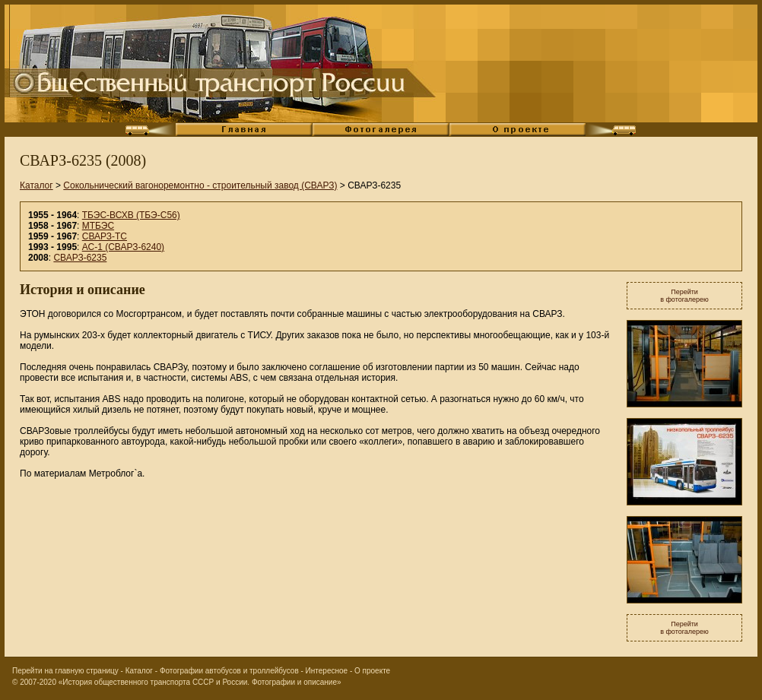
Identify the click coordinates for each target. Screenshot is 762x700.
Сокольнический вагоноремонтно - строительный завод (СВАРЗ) (200, 185)
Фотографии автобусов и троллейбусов (229, 671)
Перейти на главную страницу (65, 671)
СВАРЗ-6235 (80, 258)
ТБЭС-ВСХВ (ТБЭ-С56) (131, 215)
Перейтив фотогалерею (684, 296)
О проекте (372, 671)
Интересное (327, 671)
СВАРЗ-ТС (105, 236)
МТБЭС (98, 226)
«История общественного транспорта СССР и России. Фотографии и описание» (200, 682)
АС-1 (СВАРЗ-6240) (123, 247)
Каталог (37, 185)
